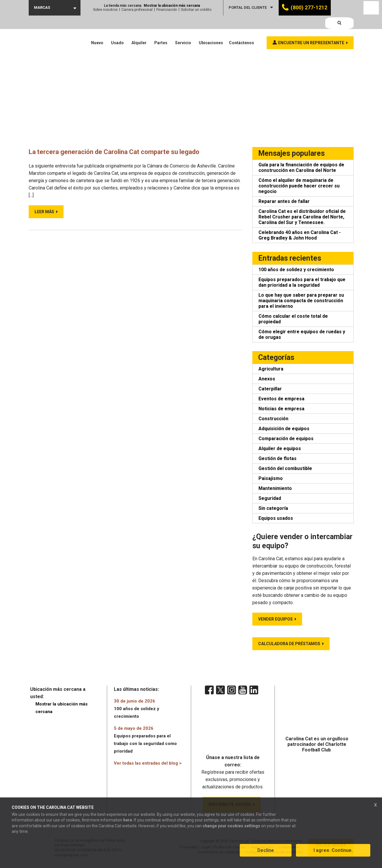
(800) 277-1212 (309, 7)
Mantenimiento (275, 488)
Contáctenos (241, 29)
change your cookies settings (231, 830)
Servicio (183, 29)
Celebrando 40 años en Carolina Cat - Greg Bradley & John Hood (300, 235)
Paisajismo (271, 478)
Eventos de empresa (281, 399)
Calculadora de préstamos (289, 644)
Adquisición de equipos (284, 429)
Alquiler (139, 29)
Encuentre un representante (311, 29)
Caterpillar (270, 389)
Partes (161, 29)
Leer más (44, 211)
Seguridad (270, 498)
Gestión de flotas (277, 458)
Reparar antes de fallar (284, 201)
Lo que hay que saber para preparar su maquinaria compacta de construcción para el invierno (301, 301)
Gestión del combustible (285, 468)
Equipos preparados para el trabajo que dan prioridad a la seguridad (302, 282)
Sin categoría (273, 508)
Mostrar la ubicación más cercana (172, 6)
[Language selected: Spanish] (371, 8)
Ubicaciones (211, 29)
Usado (117, 29)
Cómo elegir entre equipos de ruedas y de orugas (302, 334)
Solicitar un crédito (196, 10)
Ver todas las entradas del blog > (148, 763)
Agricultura (271, 369)
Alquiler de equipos (280, 448)
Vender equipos (275, 619)
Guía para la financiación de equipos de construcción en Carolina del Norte (301, 168)
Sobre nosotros (105, 10)
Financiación (167, 10)
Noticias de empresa (281, 409)
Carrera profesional (137, 10)
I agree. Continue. (333, 854)
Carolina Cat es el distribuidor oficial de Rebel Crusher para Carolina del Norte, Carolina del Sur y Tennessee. (302, 217)
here (128, 824)
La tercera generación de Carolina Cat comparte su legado (125, 152)
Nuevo (97, 29)
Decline (266, 854)
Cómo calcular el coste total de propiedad (293, 319)
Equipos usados (276, 518)
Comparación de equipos (286, 439)
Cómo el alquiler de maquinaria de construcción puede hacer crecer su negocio (299, 186)
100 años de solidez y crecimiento (296, 270)
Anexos (267, 379)
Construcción (273, 419)
